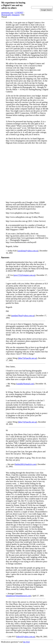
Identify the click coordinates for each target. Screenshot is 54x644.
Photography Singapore (11, 15)
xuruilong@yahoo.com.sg (28, 251)
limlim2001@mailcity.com (25, 464)
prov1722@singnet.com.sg (24, 275)
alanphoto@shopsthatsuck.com (19, 596)
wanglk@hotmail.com (25, 384)
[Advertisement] (27, 173)
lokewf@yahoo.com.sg (26, 637)
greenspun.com (7, 13)
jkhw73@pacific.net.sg (27, 358)
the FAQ (26, 642)
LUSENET (19, 13)
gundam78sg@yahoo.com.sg (23, 316)
